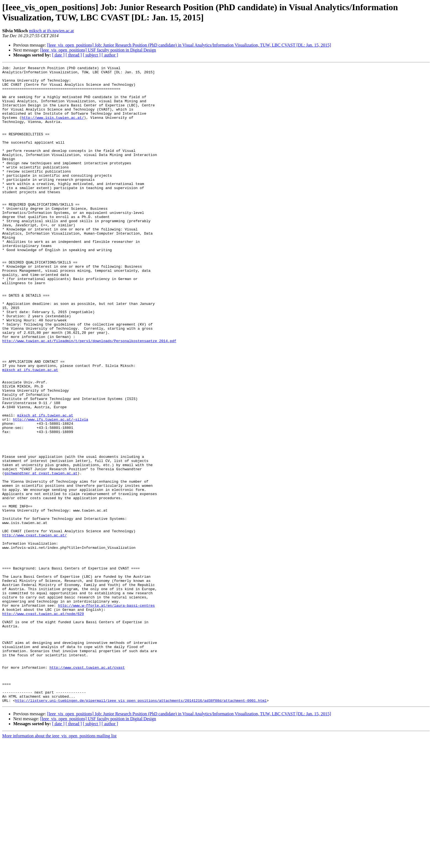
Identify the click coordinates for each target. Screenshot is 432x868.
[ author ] (110, 55)
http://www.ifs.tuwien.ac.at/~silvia (51, 490)
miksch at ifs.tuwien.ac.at (51, 31)
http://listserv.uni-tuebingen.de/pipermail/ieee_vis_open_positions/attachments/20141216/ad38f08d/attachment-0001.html (141, 828)
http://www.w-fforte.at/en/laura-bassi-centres (106, 714)
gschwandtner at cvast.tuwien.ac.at (41, 555)
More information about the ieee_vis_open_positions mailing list (59, 863)
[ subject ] (92, 55)
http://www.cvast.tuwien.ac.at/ (34, 629)
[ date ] (58, 55)
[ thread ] (74, 55)
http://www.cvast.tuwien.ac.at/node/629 (43, 724)
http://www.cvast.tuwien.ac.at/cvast (87, 788)
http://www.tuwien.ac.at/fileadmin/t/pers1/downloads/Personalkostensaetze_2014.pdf (89, 396)
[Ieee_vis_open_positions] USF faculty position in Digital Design (98, 50)
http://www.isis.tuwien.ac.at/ (53, 128)
